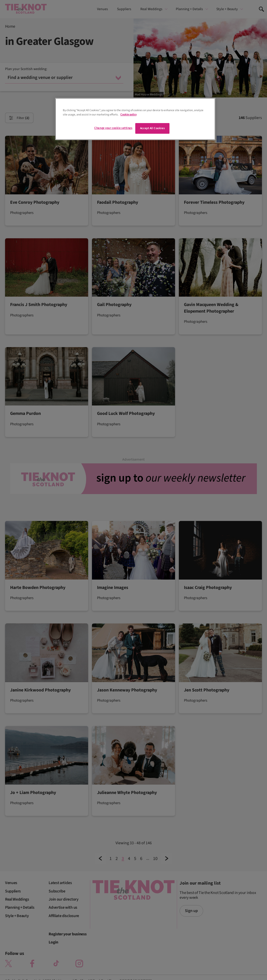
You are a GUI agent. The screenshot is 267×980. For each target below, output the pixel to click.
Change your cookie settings (113, 128)
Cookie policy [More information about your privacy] (128, 115)
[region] (135, 119)
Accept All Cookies (152, 128)
